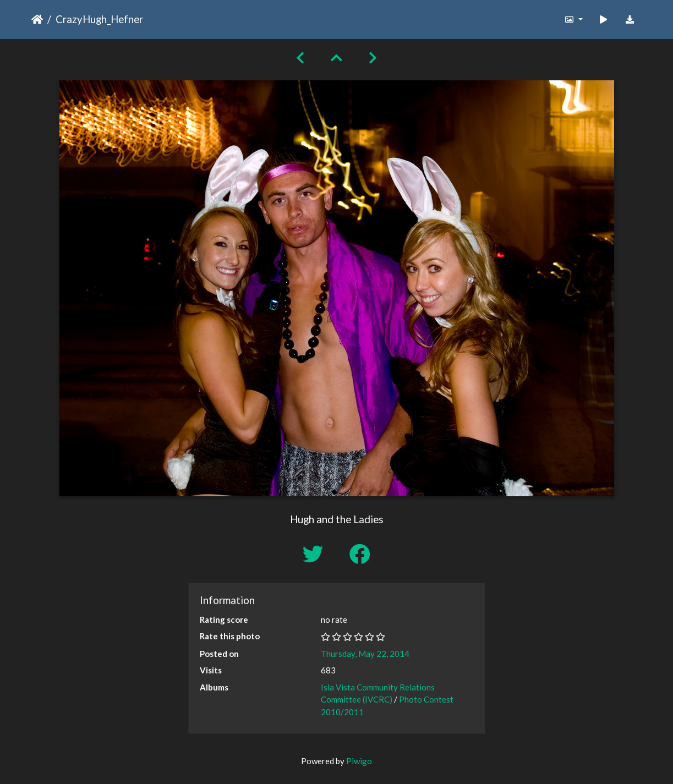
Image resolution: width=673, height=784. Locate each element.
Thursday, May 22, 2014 (365, 654)
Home (37, 19)
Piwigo (359, 761)
